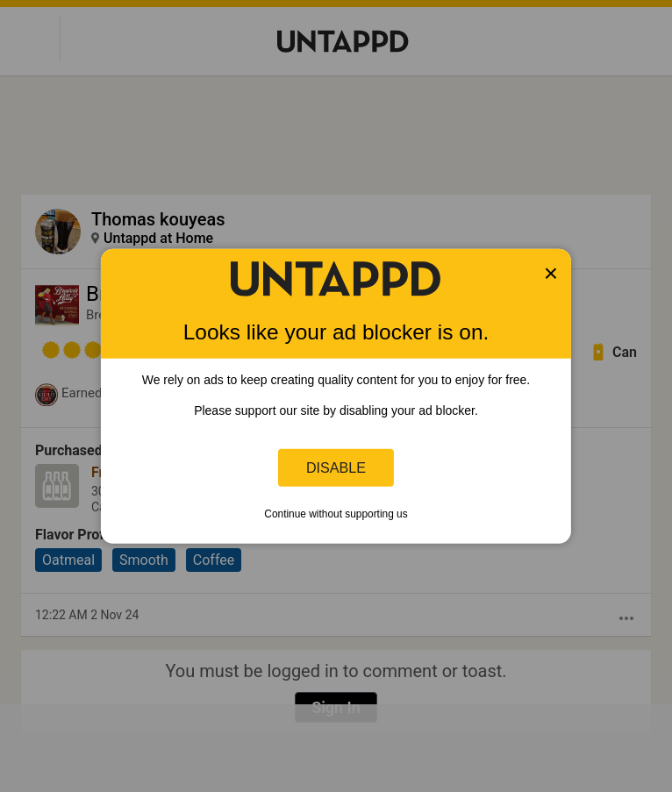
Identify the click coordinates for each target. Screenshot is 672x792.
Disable (336, 467)
